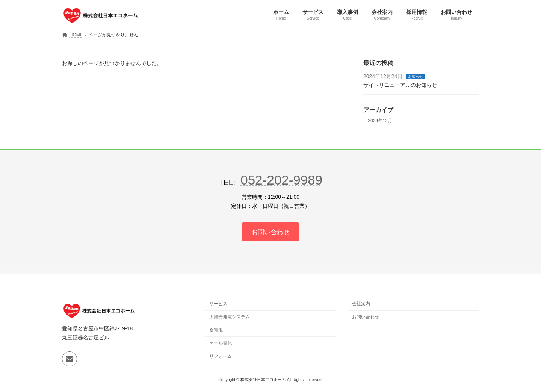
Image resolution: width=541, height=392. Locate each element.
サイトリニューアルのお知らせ (400, 85)
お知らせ (416, 76)
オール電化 (221, 344)
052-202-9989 (281, 180)
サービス (218, 305)
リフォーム (221, 357)
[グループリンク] (271, 232)
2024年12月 (380, 121)
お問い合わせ (366, 318)
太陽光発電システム (230, 318)
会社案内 (361, 305)
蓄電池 (216, 331)
